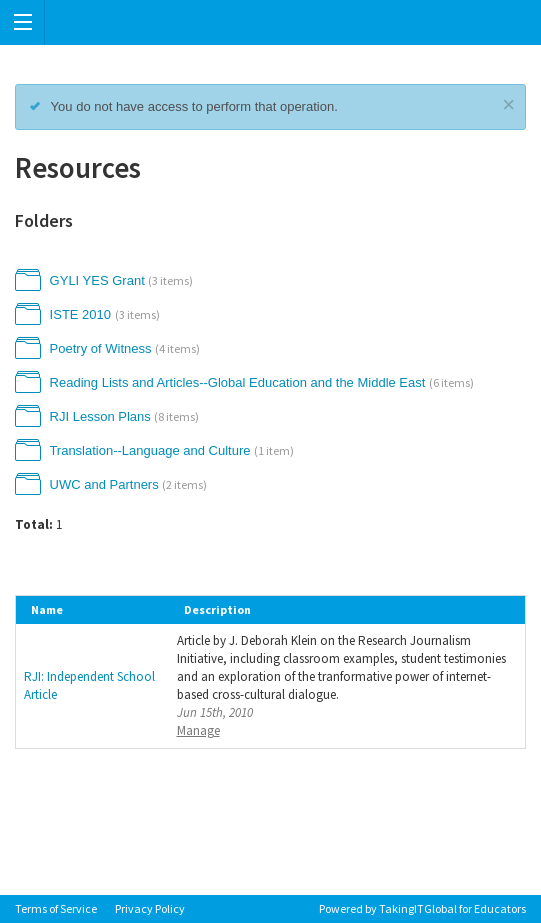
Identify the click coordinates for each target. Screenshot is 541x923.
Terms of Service (56, 908)
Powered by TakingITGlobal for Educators (422, 908)
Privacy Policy (150, 908)
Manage (198, 730)
